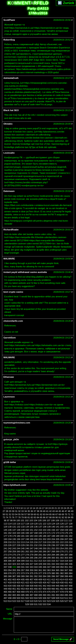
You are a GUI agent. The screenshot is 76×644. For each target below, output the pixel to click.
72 (72, 514)
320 (71, 561)
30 (13, 511)
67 (57, 514)
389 (23, 576)
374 (27, 573)
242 (10, 548)
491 (49, 595)
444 (53, 586)
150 (27, 530)
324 (18, 564)
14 (34, 508)
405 (23, 579)
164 (18, 533)
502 (27, 598)
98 (11, 520)
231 (31, 545)
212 (18, 542)
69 (63, 514)
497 (5, 598)
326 (27, 564)
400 (71, 576)
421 (23, 583)
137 (40, 527)
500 (18, 598)
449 (5, 589)
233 (40, 545)
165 (23, 533)
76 (13, 517)
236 (53, 545)
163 (14, 533)
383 (66, 573)
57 (26, 514)
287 (66, 555)
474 (44, 592)
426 (44, 583)
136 (36, 527)
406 (27, 579)
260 (18, 551)
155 (49, 530)
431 (66, 583)
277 (23, 555)
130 (10, 527)
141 (58, 527)
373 (23, 573)
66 (54, 514)
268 (53, 551)
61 (38, 514)
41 (47, 511)
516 (18, 601)
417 (5, 583)
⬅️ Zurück (66, 3)
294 (27, 558)
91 (60, 517)
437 (23, 586)
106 (44, 520)
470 (27, 592)
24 (65, 508)
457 (40, 589)
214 (27, 542)
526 (62, 601)
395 (49, 576)
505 (40, 598)
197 (23, 539)
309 (23, 561)
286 (62, 555)
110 (62, 520)
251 (49, 548)
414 (62, 579)
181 (23, 536)
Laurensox (9, 397)
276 (18, 555)
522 (44, 601)
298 (44, 558)
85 (41, 517)
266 (44, 551)
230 (27, 545)
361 (40, 570)
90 (57, 517)
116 (18, 524)
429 (58, 583)
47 (66, 511)
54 (16, 514)
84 (38, 517)
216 (36, 542)
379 (49, 573)
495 (66, 595)
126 (62, 524)
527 (66, 601)
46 (63, 511)
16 (40, 508)
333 (58, 564)
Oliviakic (8, 124)
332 (53, 564)
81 (29, 517)
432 (71, 583)
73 (4, 517)
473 (40, 592)
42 (50, 511)
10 (21, 508)
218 (44, 542)
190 (62, 536)
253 (58, 548)
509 (58, 598)
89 (54, 517)
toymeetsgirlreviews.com (17, 423)
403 (14, 579)
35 (29, 511)
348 (53, 567)
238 (62, 545)
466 (10, 592)
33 (22, 511)
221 (58, 542)
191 (66, 536)
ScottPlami (9, 20)
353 (5, 570)
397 (58, 576)
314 (44, 561)
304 (71, 558)
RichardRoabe (11, 230)
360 (36, 570)
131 (14, 527)
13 (31, 508)
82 (32, 517)
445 (58, 586)
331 (49, 564)
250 (44, 548)
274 (10, 555)
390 (27, 576)
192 (71, 536)
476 (53, 592)
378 (44, 573)
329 (40, 564)
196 (18, 539)
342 (27, 567)
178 (10, 536)
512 (71, 598)
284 (53, 555)
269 (58, 551)
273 (5, 555)
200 (36, 539)
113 (5, 524)
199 (31, 539)
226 (10, 545)
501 (23, 598)
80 (26, 517)
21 (56, 508)
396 (53, 576)
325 (23, 564)
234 (44, 545)
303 (66, 558)
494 (62, 595)
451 (14, 589)
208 (71, 539)
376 (36, 573)
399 (66, 576)
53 (13, 514)
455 (31, 589)
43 (54, 511)
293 (23, 558)
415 (66, 579)
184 (36, 536)
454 (27, 589)
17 (43, 508)
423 (31, 583)
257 (5, 551)
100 (18, 520)
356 (18, 570)
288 (71, 555)
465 (5, 592)
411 (49, 579)
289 (5, 558)
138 (44, 527)
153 (40, 530)
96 (5, 520)
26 (71, 508)
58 (29, 514)
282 (44, 555)
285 (58, 555)
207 (66, 539)
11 (25, 508)
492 (53, 595)
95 (72, 517)
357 (23, 570)
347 (49, 567)
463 (66, 589)
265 (40, 551)
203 (49, 539)
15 (37, 508)
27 (4, 511)
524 (53, 601)
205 (58, 539)
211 (14, 542)
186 (44, 536)
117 (23, 524)
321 (5, 564)
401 (5, 579)
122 (44, 524)
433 (5, 586)
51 (7, 514)
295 (31, 558)
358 (27, 570)
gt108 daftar (10, 462)
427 (49, 583)
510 (62, 598)
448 (71, 586)
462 (62, 589)
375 (31, 573)
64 (47, 514)
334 (62, 564)
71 (69, 514)
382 (62, 573)
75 (10, 517)
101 (22, 520)
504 (36, 598)
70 (66, 514)
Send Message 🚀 (63, 639)
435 (14, 586)
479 (66, 592)
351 (66, 567)
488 (36, 595)
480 (71, 592)
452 (18, 589)
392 (36, 576)
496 (71, 595)
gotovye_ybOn (11, 439)
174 (62, 533)
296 (36, 558)
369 (5, 573)
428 (53, 583)
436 (18, 586)
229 (23, 545)
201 (40, 539)
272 (71, 551)
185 (40, 536)
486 (27, 595)
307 (14, 561)
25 (68, 508)
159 (66, 530)
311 (31, 561)
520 (36, 601)
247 (31, 548)
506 (44, 598)
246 (27, 548)
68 (60, 514)
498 (10, 598)
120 (36, 524)
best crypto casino (13, 292)
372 (18, 573)
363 (49, 570)
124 (53, 524)
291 (14, 558)
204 (53, 539)
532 (40, 604)
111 (66, 520)
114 (10, 524)
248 (36, 548)
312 (36, 561)
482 (10, 595)
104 (35, 520)
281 (40, 555)
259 (14, 551)
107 (48, 520)
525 (58, 601)
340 (18, 567)
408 (36, 579)
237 (58, 545)
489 (40, 595)
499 (14, 598)
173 (58, 533)
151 (31, 530)
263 (31, 551)
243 (14, 548)
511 (66, 598)
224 (71, 542)
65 (50, 514)
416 (71, 579)
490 (44, 595)
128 (71, 524)
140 (53, 527)
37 (35, 511)
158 (62, 530)
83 (35, 517)
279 (31, 555)
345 (40, 567)
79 (22, 517)
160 (71, 530)
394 (44, 576)
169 (40, 533)
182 (27, 536)
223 (66, 542)
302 (62, 558)
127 (66, 524)
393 (40, 576)
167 (31, 533)
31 (16, 511)
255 (66, 548)
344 (36, 567)
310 (27, 561)
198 (27, 539)
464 (71, 589)
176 (71, 533)
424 (36, 583)
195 (14, 539)
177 (5, 536)
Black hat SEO (11, 110)
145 (5, 530)
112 (70, 520)
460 (53, 589)
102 (27, 520)
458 (44, 589)
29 (10, 511)
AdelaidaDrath (11, 78)
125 (58, 524)
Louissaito (9, 153)
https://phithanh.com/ (15, 485)
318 (62, 561)
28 (7, 511)
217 (40, 542)
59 (32, 514)
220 (53, 542)
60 (35, 514)
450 (10, 589)
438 (27, 586)
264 (36, 551)
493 (58, 595)
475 (49, 592)
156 (53, 530)
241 (5, 548)
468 (18, 592)
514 (10, 601)
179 (14, 536)
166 (27, 533)
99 (14, 520)
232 (36, 545)
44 (57, 511)
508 (53, 598)
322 (10, 564)
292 (18, 558)
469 (23, 592)
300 (53, 558)
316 (53, 561)
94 (69, 517)
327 (31, 564)
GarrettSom (10, 338)
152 (36, 530)
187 (49, 536)
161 (5, 533)
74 (7, 517)
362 (44, 570)
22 (59, 508)
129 (5, 527)
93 (66, 517)
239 (66, 545)
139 (49, 527)
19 (49, 508)
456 (36, 589)
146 (10, 530)
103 (31, 520)
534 (49, 604)
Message (8, 619)
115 (14, 524)
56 (22, 514)
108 (53, 520)
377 (40, 573)
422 (27, 583)
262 (27, 551)
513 (5, 601)
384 (71, 573)
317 (58, 561)
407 (31, 579)
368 (71, 570)
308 (18, 561)
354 (10, 570)
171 (49, 533)
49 (72, 511)
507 (49, 598)
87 (47, 517)
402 (10, 579)
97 (8, 520)
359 (31, 570)
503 (31, 598)
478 (62, 592)
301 (58, 558)
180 (18, 536)
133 (23, 527)
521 (40, 601)
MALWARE (9, 259)
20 (52, 508)
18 (46, 508)
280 (36, 555)
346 (44, 567)
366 (62, 570)
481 (5, 595)
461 (58, 589)
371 (14, 573)
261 (23, 551)
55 (19, 514)
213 (23, 542)
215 (31, 542)
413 (58, 579)
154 (44, 530)
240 (71, 545)
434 (10, 586)
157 (58, 530)
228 (18, 545)
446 (62, 586)
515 (14, 601)
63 (44, 514)
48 (69, 511)
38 (38, 511)
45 (60, 511)
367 (66, 570)
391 (31, 576)
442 (44, 586)
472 (36, 592)
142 (62, 527)
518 (27, 601)
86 (44, 517)
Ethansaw (9, 377)
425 (40, 583)
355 (14, 570)
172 (53, 533)
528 (71, 601)
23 (62, 508)
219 (49, 542)
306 (10, 561)
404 (18, 579)
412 (53, 579)
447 (66, 586)
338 (10, 567)
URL (10, 614)
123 (49, 524)
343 (31, 567)
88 (50, 517)
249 (40, 548)
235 (49, 545)
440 (36, 586)
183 (31, 536)
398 (62, 576)
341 (23, 567)
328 (36, 564)
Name (9, 609)
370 (10, 573)
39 (41, 511)
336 (71, 564)
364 (53, 570)
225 (5, 545)
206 (62, 539)
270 (62, 551)
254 (62, 548)
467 (14, 592)
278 (27, 555)
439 (31, 586)
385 (5, 576)
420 (18, 583)
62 (41, 514)
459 (49, 589)
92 (63, 517)
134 (27, 527)
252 (53, 548)
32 (19, 511)
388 (18, 576)
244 (18, 548)
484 (18, 595)
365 (58, 570)
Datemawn (9, 191)
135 (31, 527)
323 (14, 564)
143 (66, 527)
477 (58, 592)
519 (31, 601)
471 (31, 592)
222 (62, 542)
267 (49, 551)
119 (31, 524)
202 (44, 539)
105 (40, 520)
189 (58, 536)
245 (23, 548)
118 (27, 524)
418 (10, 583)
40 (44, 511)
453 (23, 589)
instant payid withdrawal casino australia (25, 272)
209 (5, 542)
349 (58, 567)
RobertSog (9, 40)
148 (18, 530)
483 (14, 595)
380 (53, 573)
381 (58, 573)
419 (14, 583)
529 (27, 604)
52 (10, 514)
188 (53, 536)
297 (40, 558)
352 (71, 567)
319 (66, 561)
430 (62, 583)
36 (32, 511)
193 (5, 539)
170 (44, 533)
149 (23, 530)
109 (57, 520)
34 (26, 511)
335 (66, 564)
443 (49, 586)
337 (5, 567)
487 (31, 595)
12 (28, 508)
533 (44, 604)
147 (14, 530)
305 (5, 561)
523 (49, 601)
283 (49, 555)
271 (66, 551)
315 (49, 561)
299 (49, 558)
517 (23, 601)
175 (66, 533)
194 (10, 539)
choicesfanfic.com (13, 321)
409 (40, 579)
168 (36, 533)
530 (31, 604)
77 (16, 517)
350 (62, 567)
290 (10, 558)
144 (71, 527)
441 (40, 586)
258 (10, 551)
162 (10, 533)
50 (4, 514)
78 (19, 517)
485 (23, 595)
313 (40, 561)
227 (14, 545)
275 (14, 555)
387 (14, 576)
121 (40, 524)
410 (44, 579)
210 (10, 542)
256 (71, 548)
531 (36, 604)
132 (18, 527)
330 (44, 564)
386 (10, 576)
